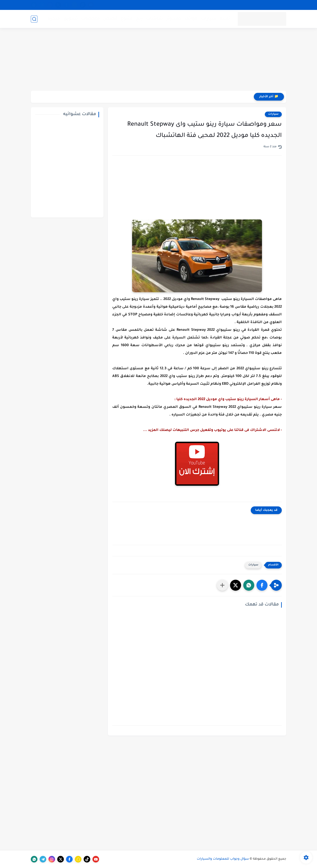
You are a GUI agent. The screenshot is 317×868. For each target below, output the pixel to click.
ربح (139, 19)
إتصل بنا (169, 5)
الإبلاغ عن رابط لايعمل (270, 5)
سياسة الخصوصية (238, 5)
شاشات (154, 19)
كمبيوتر (174, 19)
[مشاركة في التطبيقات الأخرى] (222, 585)
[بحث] (34, 19)
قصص (110, 19)
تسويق (71, 19)
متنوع (127, 19)
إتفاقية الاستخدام (208, 5)
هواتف (191, 19)
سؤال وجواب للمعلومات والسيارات (223, 859)
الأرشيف (186, 5)
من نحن (153, 5)
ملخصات (90, 19)
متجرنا (54, 19)
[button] (262, 585)
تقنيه (225, 19)
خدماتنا (138, 5)
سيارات (209, 19)
